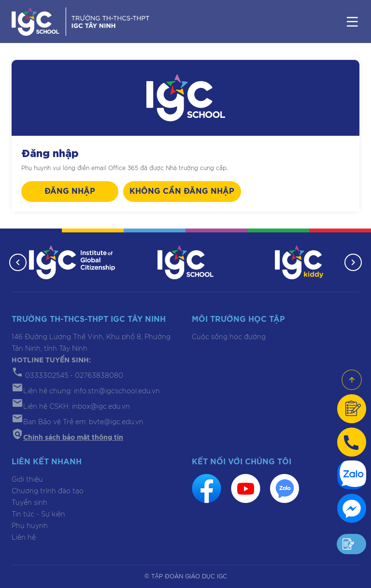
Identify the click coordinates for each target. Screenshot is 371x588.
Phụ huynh (30, 526)
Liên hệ (24, 538)
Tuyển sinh (29, 503)
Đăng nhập (70, 191)
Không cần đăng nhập (182, 191)
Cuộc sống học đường (229, 337)
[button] (18, 262)
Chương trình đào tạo (48, 491)
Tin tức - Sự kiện (38, 515)
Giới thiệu (27, 480)
